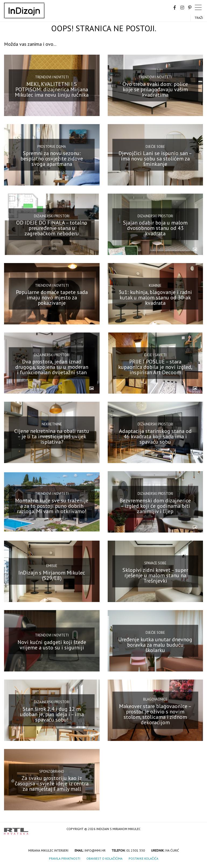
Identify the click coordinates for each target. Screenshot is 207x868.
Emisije (52, 566)
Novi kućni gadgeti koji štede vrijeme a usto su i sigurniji (52, 645)
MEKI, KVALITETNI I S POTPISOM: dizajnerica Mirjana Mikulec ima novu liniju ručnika (52, 89)
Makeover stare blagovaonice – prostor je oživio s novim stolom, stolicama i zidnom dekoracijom (155, 714)
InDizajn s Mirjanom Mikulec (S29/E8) (52, 575)
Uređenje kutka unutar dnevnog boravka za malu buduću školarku (155, 645)
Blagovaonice (155, 699)
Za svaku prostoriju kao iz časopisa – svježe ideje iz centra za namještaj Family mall (52, 783)
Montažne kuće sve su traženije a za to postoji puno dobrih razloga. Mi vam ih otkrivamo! (52, 506)
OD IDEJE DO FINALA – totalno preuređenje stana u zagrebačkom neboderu (52, 228)
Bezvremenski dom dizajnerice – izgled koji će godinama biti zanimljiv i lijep (155, 506)
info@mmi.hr (95, 850)
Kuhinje (155, 285)
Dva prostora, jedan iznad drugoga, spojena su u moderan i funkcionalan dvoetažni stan (52, 367)
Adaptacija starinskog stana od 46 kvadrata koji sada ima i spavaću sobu (155, 436)
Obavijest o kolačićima (104, 858)
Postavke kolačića (143, 858)
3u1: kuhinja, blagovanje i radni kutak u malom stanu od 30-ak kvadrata (155, 297)
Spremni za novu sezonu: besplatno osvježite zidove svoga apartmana (52, 159)
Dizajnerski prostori (52, 216)
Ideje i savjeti (155, 355)
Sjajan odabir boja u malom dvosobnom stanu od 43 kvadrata (155, 228)
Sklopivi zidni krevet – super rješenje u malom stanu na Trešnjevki (155, 575)
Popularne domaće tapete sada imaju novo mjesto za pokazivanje (52, 297)
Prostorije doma (52, 147)
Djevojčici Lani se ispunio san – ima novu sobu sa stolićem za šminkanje (155, 159)
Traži (199, 18)
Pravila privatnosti (65, 858)
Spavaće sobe (155, 563)
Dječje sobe (155, 147)
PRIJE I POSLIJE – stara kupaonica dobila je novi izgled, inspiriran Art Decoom (155, 367)
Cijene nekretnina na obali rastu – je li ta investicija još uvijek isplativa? (52, 436)
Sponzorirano (52, 771)
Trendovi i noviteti (52, 77)
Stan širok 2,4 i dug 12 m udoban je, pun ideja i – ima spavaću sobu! (52, 714)
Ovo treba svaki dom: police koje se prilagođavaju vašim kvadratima (155, 89)
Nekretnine (52, 424)
